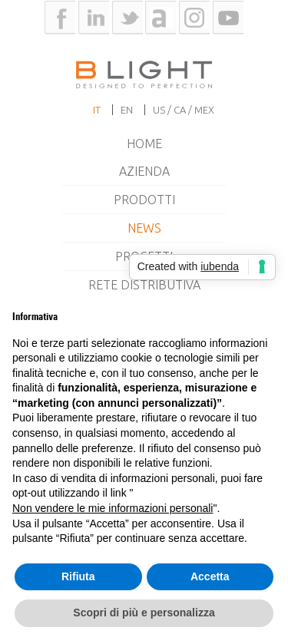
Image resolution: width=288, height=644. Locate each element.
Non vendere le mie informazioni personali (113, 508)
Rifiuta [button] (78, 576)
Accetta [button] (210, 576)
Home (144, 144)
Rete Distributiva (144, 285)
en (127, 110)
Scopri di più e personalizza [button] (144, 613)
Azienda (144, 171)
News (144, 228)
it (97, 110)
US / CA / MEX (184, 110)
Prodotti (144, 200)
